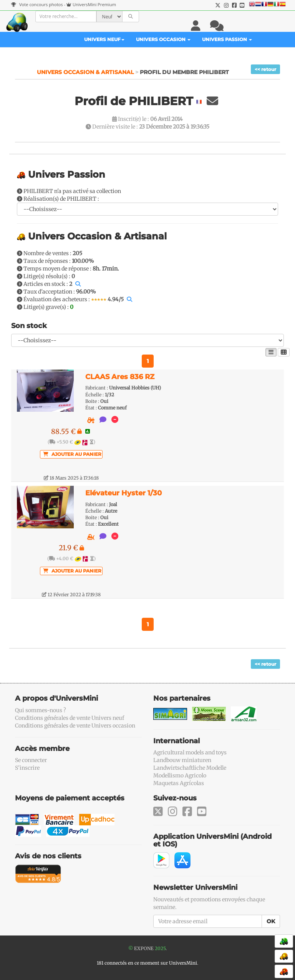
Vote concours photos (37, 4)
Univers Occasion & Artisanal (86, 72)
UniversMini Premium (94, 4)
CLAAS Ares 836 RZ (120, 377)
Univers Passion (227, 39)
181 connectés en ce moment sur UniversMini (147, 963)
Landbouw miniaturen (182, 760)
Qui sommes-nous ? (41, 710)
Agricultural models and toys (190, 752)
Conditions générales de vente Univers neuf (70, 718)
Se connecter (31, 760)
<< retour (265, 69)
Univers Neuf (104, 39)
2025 (160, 948)
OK (271, 921)
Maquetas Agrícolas (179, 783)
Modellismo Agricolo (180, 775)
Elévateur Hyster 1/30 (123, 493)
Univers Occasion (163, 39)
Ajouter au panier (72, 454)
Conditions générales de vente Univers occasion (75, 726)
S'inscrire (27, 768)
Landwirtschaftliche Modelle (190, 768)
